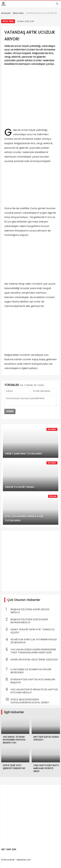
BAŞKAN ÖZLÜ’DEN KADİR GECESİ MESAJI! (27, 611)
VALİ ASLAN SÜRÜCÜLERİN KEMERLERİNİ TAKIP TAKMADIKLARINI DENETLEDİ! (31, 651)
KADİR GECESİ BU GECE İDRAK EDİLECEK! (32, 660)
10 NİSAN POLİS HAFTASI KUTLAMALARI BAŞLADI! (30, 681)
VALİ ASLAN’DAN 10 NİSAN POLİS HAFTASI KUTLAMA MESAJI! (32, 691)
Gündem (52, 429)
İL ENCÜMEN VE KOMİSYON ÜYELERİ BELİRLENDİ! (28, 671)
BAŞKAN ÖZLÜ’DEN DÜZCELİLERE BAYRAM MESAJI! (27, 621)
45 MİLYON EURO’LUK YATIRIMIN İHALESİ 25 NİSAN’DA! (31, 641)
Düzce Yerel (8, 21)
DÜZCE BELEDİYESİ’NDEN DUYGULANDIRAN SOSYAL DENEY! (27, 701)
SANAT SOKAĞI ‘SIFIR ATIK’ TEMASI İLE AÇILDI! (30, 631)
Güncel (53, 496)
